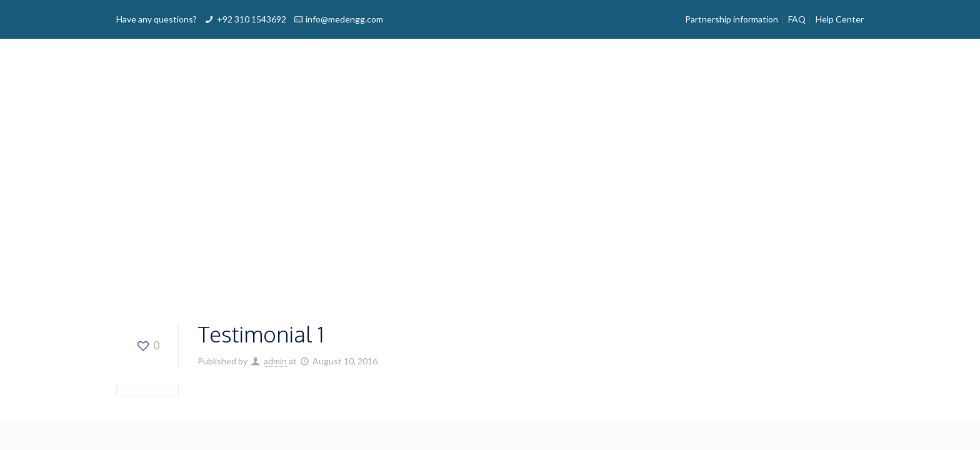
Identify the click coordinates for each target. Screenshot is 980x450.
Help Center (840, 19)
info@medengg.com (344, 19)
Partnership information (732, 19)
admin (275, 361)
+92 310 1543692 (252, 19)
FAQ (797, 19)
